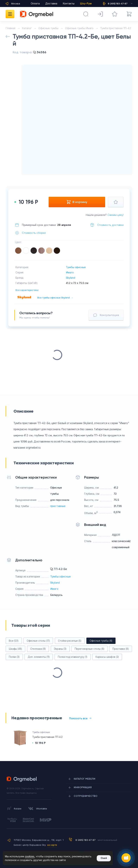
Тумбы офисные (76, 267)
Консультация (106, 315)
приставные (58, 506)
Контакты (69, 3)
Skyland (70, 278)
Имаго (70, 272)
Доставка (51, 3)
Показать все (80, 718)
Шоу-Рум (86, 3)
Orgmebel (23, 779)
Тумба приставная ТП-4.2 (47, 737)
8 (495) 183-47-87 (86, 840)
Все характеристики (27, 290)
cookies (30, 856)
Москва (16, 4)
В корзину (77, 202)
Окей (104, 858)
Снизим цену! (116, 215)
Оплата (35, 3)
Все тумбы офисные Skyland (55, 298)
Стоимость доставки (110, 225)
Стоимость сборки (34, 233)
